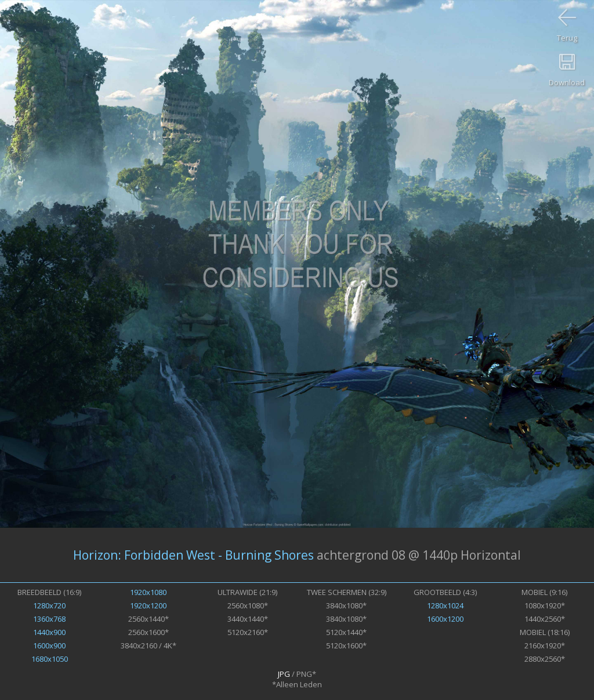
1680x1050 (50, 659)
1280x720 (49, 605)
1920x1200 (148, 605)
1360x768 (49, 619)
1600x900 (49, 645)
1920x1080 (148, 592)
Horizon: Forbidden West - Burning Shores (193, 555)
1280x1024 (445, 605)
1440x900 (49, 632)
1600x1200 (445, 619)
